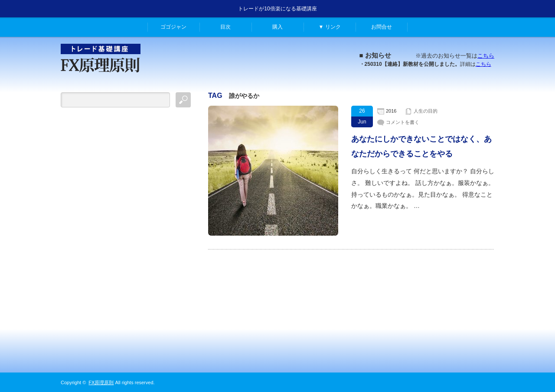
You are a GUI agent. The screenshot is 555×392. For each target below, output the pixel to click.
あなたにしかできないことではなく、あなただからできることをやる (421, 146)
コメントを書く (403, 122)
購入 (277, 27)
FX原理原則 (101, 382)
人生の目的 (426, 111)
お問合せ (382, 27)
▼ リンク (329, 27)
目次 (225, 27)
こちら (486, 56)
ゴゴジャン (173, 27)
